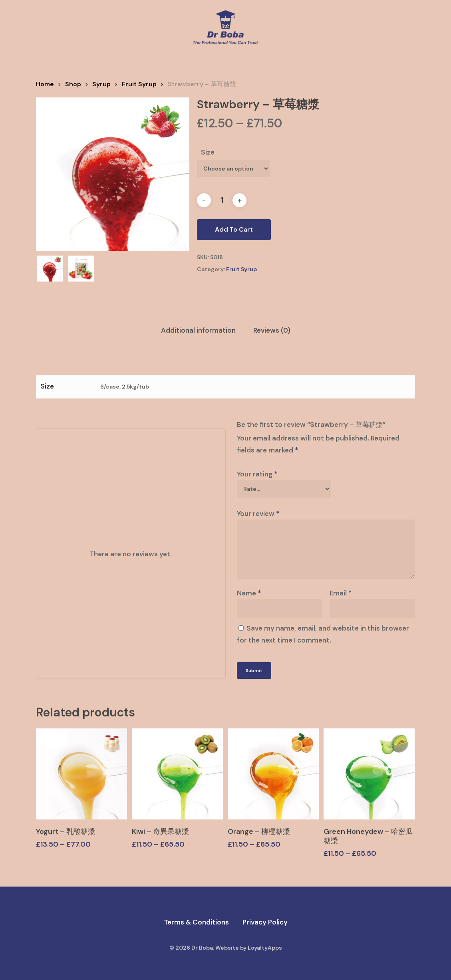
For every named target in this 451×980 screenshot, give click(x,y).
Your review (258, 514)
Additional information (198, 330)
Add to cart (234, 229)
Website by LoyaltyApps (249, 948)
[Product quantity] (222, 200)
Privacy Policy (265, 922)
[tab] (198, 330)
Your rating (257, 474)
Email (341, 593)
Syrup (101, 84)
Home (45, 84)
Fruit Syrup (139, 84)
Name (249, 593)
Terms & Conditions (196, 922)
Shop (73, 84)
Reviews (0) (272, 330)
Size (208, 152)
